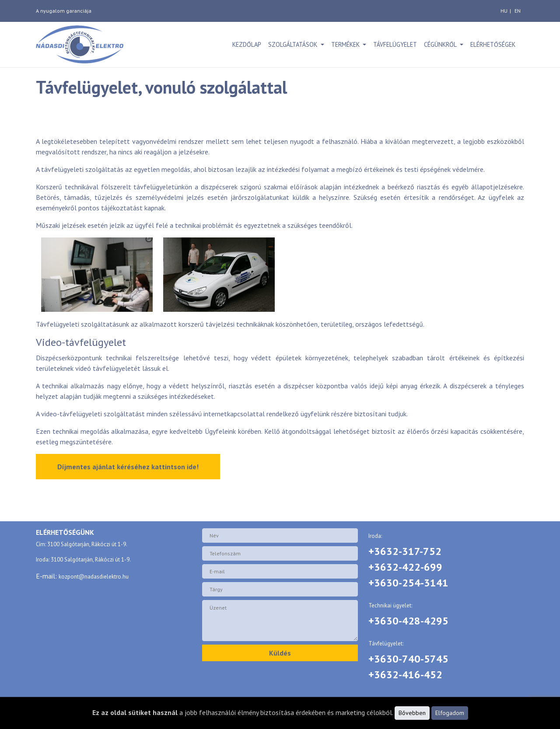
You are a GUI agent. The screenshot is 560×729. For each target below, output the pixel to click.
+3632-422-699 (405, 567)
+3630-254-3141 (408, 583)
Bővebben (412, 713)
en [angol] (518, 11)
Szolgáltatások (294, 44)
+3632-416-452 (405, 675)
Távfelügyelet (395, 44)
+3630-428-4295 (408, 621)
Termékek (346, 44)
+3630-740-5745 (408, 659)
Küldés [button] (280, 653)
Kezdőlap (247, 44)
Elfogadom (450, 713)
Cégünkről (441, 44)
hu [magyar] (504, 11)
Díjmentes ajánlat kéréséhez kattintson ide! (128, 467)
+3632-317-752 (405, 551)
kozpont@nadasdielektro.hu (94, 577)
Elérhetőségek (493, 44)
